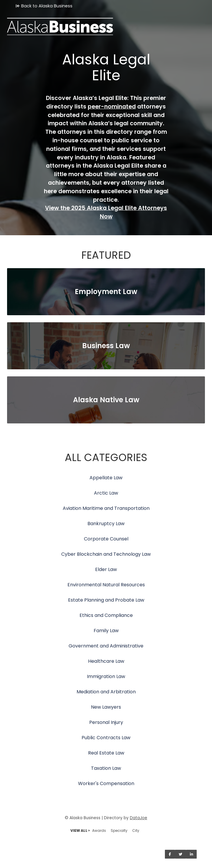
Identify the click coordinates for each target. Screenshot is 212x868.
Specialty (119, 831)
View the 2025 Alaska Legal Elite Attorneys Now (106, 212)
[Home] (106, 22)
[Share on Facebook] (170, 854)
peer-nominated (112, 107)
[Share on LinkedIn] (192, 854)
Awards (99, 831)
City (136, 831)
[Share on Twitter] (180, 854)
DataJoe (139, 818)
